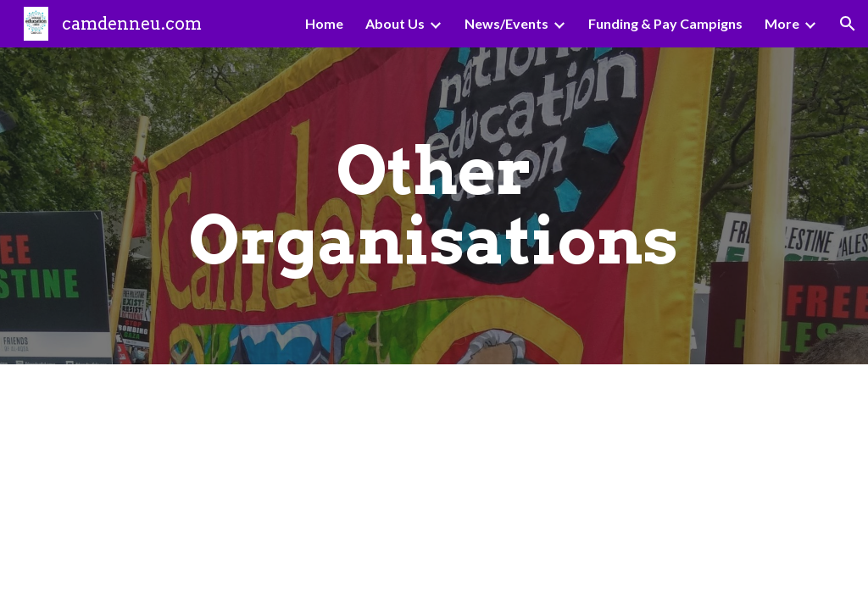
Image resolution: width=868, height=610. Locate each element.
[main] (434, 206)
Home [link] (324, 23)
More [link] (782, 23)
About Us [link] (395, 23)
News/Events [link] (506, 23)
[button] (848, 24)
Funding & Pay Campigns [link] (665, 23)
